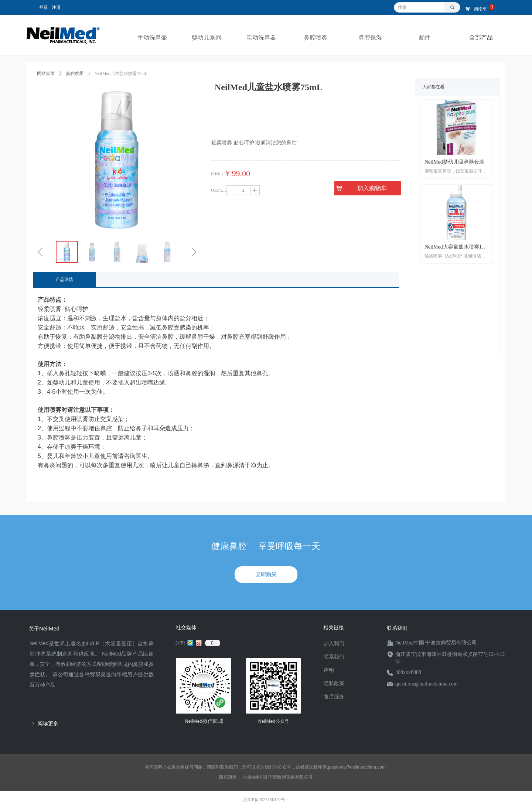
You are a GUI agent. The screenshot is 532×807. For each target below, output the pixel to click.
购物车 (480, 9)
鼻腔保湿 (370, 37)
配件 (424, 37)
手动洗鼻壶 (152, 37)
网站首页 (46, 73)
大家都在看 (433, 87)
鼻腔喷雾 (316, 37)
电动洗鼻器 (261, 37)
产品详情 (64, 280)
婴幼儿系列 (207, 37)
